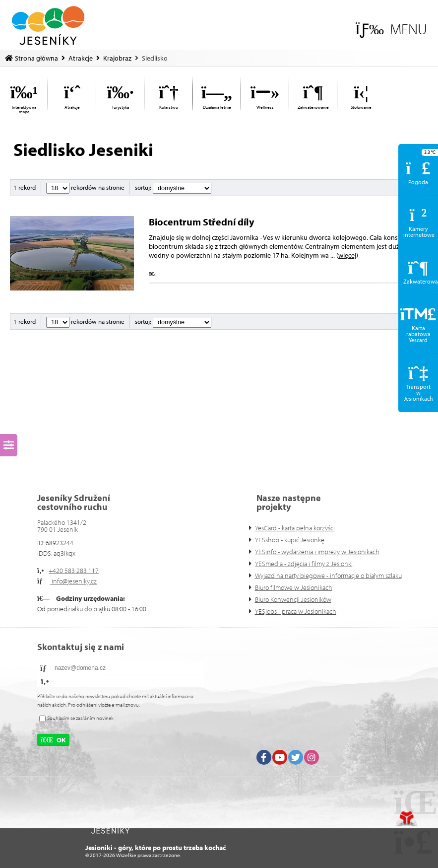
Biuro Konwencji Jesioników (293, 599)
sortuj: (173, 187)
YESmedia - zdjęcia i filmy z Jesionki (304, 564)
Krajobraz (117, 58)
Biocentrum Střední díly (201, 222)
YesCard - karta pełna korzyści (295, 528)
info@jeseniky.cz (73, 581)
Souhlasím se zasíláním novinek (80, 718)
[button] (391, 29)
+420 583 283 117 (74, 571)
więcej (347, 255)
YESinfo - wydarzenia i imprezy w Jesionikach (317, 552)
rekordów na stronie (85, 187)
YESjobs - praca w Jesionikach (296, 611)
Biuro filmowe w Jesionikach (294, 587)
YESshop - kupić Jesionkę (290, 540)
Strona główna (48, 26)
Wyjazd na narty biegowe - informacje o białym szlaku (328, 576)
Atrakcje (81, 58)
